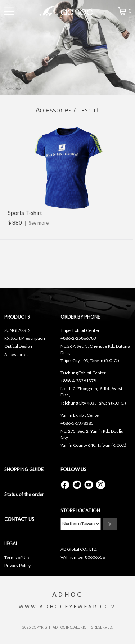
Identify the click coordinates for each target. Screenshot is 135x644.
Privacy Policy (17, 565)
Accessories (16, 354)
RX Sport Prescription (25, 338)
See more (39, 223)
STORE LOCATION (80, 510)
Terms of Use (17, 557)
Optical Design (18, 346)
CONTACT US (19, 519)
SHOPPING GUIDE (24, 469)
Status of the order (24, 494)
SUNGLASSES (17, 330)
